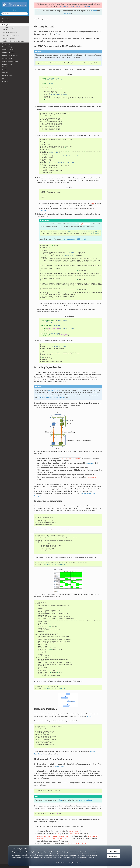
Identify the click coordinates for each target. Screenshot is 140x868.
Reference (5, 73)
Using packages (7, 44)
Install (4, 22)
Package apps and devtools (10, 55)
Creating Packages (8, 47)
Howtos (5, 70)
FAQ (4, 78)
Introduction (6, 19)
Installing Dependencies (10, 32)
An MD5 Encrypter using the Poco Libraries (14, 29)
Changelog (5, 81)
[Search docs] (15, 14)
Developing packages (9, 53)
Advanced (68, 13)
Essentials (93, 11)
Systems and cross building (10, 61)
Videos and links (7, 76)
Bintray (89, 716)
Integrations (6, 67)
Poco (57, 34)
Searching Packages (9, 38)
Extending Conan (7, 64)
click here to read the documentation (75, 7)
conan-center (90, 463)
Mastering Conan (7, 58)
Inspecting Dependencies (11, 35)
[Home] (35, 19)
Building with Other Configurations (14, 41)
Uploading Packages (8, 50)
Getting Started (6, 25)
